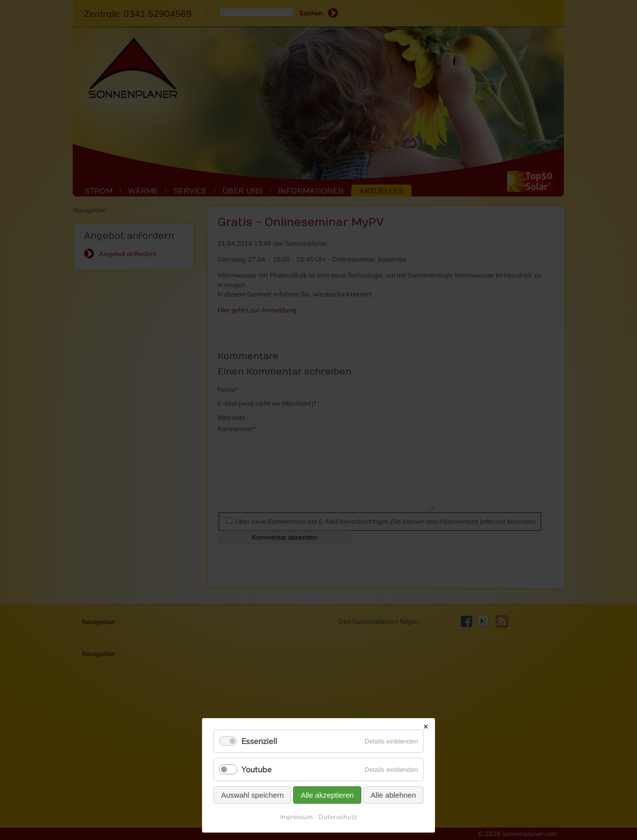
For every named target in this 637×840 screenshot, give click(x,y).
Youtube (257, 769)
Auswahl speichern (252, 795)
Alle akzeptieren (327, 795)
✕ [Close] (426, 727)
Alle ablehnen (393, 795)
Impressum (296, 817)
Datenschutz (338, 817)
